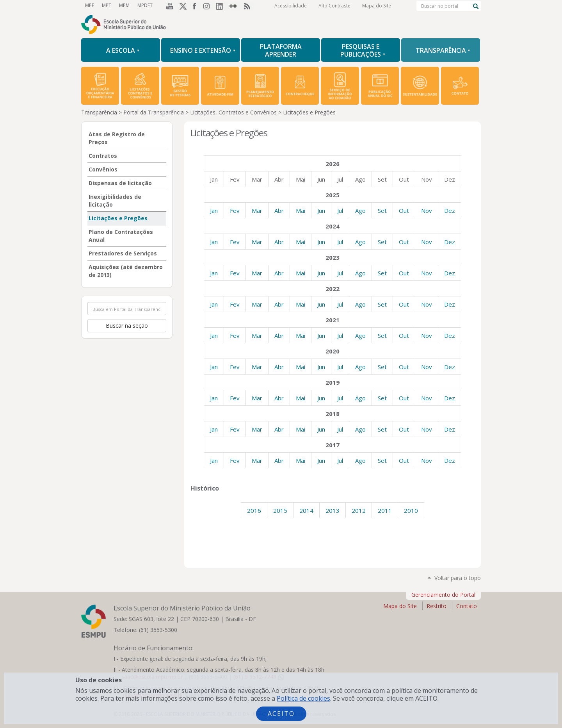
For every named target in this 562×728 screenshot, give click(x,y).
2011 (385, 510)
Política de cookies (303, 698)
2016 (254, 510)
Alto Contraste (334, 6)
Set (382, 211)
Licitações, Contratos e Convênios (233, 112)
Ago (360, 211)
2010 (411, 510)
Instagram (208, 6)
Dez (450, 211)
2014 (306, 510)
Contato (467, 606)
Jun (321, 211)
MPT (107, 5)
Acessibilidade (291, 6)
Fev (235, 211)
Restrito (437, 606)
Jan (214, 211)
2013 (333, 510)
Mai (301, 211)
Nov (427, 211)
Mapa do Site (377, 6)
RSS (248, 6)
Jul (340, 211)
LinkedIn (222, 6)
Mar (257, 211)
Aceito (281, 714)
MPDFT (145, 5)
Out (404, 211)
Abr (279, 211)
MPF (90, 5)
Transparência (99, 112)
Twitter (182, 6)
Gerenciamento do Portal (443, 595)
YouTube (169, 6)
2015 (280, 510)
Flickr (235, 6)
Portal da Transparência (154, 112)
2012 (359, 510)
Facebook (195, 6)
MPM (124, 5)
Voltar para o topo (458, 578)
